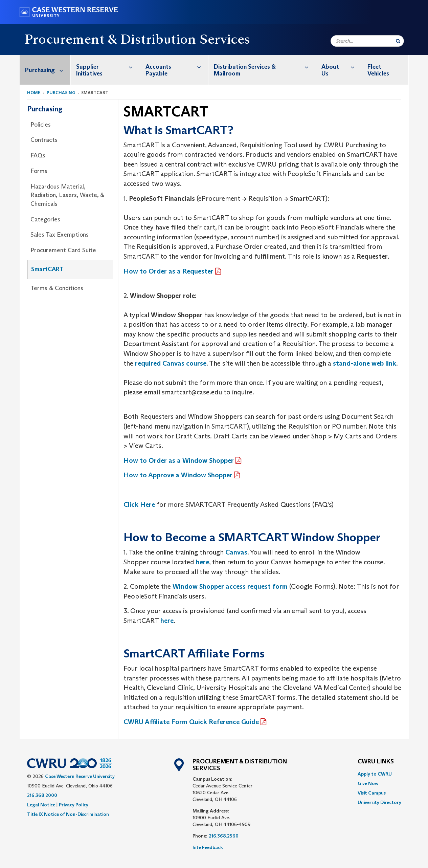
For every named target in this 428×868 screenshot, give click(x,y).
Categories (45, 219)
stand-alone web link (365, 363)
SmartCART (47, 269)
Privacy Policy (74, 805)
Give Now (368, 783)
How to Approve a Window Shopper (178, 475)
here (167, 621)
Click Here (139, 504)
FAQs (38, 155)
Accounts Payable (177, 67)
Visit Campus (372, 793)
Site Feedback (208, 847)
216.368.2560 (224, 836)
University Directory (379, 802)
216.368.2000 (42, 795)
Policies (41, 125)
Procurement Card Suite (63, 250)
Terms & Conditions (57, 288)
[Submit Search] (398, 41)
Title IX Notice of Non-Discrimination (68, 814)
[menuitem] (45, 70)
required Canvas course (171, 363)
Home (34, 93)
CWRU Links (376, 762)
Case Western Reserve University (80, 776)
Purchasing (48, 70)
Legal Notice (41, 805)
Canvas (236, 552)
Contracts (44, 140)
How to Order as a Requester (168, 271)
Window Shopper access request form (230, 586)
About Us (342, 67)
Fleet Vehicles (378, 70)
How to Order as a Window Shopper (179, 460)
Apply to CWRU (375, 774)
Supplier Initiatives (108, 67)
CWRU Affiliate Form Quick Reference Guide (191, 722)
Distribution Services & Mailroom (265, 67)
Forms (39, 171)
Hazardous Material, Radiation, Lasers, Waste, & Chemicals (67, 195)
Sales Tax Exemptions (60, 235)
